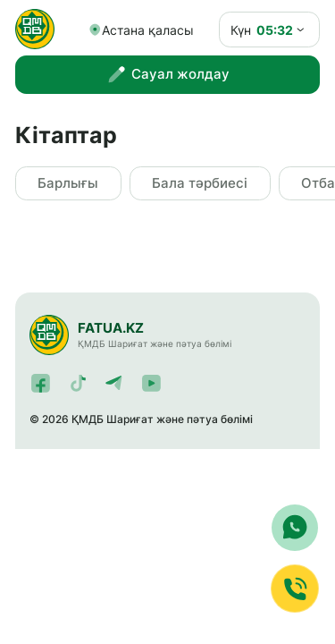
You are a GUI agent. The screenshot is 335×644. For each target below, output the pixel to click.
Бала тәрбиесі (200, 183)
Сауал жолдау (167, 75)
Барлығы (68, 183)
